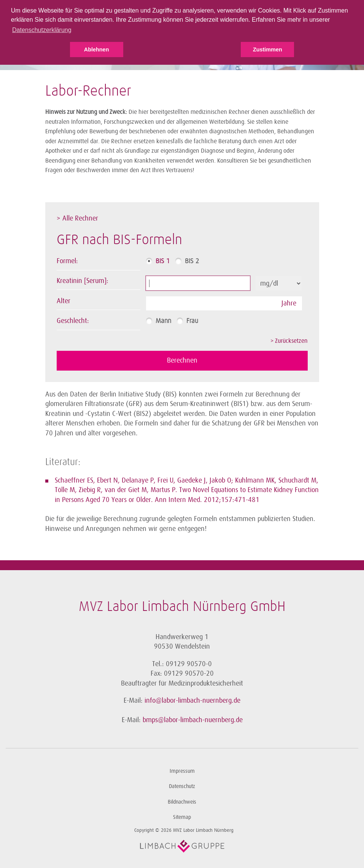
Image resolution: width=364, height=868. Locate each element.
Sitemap (182, 817)
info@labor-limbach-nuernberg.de (192, 700)
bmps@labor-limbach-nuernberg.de (193, 720)
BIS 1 (163, 261)
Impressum (182, 771)
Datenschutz (182, 786)
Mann (163, 321)
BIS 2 (192, 261)
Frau (192, 321)
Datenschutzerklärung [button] (42, 30)
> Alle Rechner (77, 218)
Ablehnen (97, 50)
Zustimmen (268, 50)
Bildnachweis (182, 802)
